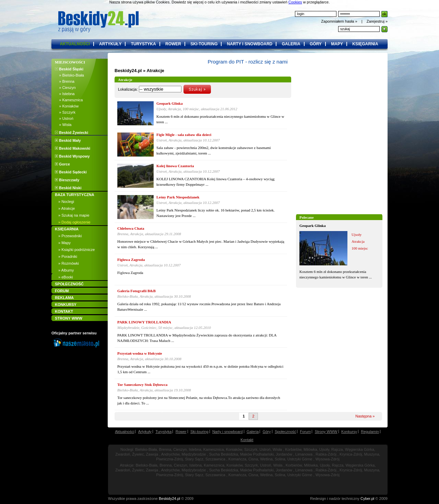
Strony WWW (326, 432)
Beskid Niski (68, 188)
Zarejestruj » (377, 21)
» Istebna (65, 94)
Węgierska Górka (360, 449)
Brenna (165, 449)
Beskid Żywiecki (72, 133)
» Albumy (66, 270)
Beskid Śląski (69, 69)
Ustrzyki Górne (300, 459)
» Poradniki (68, 256)
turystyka (144, 44)
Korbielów (293, 449)
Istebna (195, 449)
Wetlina (266, 459)
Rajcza (337, 449)
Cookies (295, 2)
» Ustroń (64, 118)
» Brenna (65, 81)
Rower (181, 432)
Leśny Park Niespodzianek (178, 197)
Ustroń (265, 449)
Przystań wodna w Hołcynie (140, 353)
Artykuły (145, 432)
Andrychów (170, 454)
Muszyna (372, 454)
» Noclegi (66, 202)
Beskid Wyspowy (72, 156)
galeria (291, 44)
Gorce (62, 164)
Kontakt (247, 440)
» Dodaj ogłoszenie (74, 222)
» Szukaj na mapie (74, 215)
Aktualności (124, 432)
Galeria (253, 432)
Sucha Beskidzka (224, 454)
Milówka (310, 449)
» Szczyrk (65, 112)
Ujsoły (324, 449)
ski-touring (204, 44)
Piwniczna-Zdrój (169, 459)
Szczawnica (215, 459)
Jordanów (284, 454)
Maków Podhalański (257, 454)
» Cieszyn (65, 88)
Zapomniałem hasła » (340, 21)
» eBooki (66, 277)
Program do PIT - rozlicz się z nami (247, 62)
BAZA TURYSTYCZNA (75, 195)
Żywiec (138, 454)
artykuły (110, 44)
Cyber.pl (367, 499)
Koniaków (234, 449)
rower (173, 44)
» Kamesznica (69, 100)
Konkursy (349, 432)
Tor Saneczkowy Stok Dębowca (142, 385)
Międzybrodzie (194, 454)
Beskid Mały (68, 140)
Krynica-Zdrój (351, 454)
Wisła (277, 449)
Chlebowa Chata (131, 228)
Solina (280, 459)
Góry (267, 432)
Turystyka (163, 432)
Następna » (365, 416)
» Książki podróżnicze (76, 250)
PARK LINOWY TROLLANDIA (144, 322)
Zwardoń (123, 454)
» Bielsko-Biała (69, 75)
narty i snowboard (250, 44)
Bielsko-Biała (146, 449)
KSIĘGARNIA (67, 229)
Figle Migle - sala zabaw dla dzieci (184, 135)
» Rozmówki (69, 263)
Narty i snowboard (228, 432)
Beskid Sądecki (71, 172)
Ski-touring (199, 432)
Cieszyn (180, 449)
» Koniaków (67, 106)
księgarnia (365, 44)
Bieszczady (67, 180)
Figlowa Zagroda (131, 260)
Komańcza (237, 459)
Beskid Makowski (73, 148)
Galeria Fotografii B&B (137, 291)
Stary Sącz (194, 459)
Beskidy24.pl (128, 71)
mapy (337, 44)
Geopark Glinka (313, 226)
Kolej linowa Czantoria (175, 166)
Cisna (253, 459)
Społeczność (285, 432)
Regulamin (370, 432)
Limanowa (304, 454)
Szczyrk (251, 449)
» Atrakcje (67, 208)
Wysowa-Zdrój (328, 459)
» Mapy (64, 243)
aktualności (75, 44)
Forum (306, 432)
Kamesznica (214, 449)
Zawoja (152, 454)
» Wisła (63, 125)
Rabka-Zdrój (326, 454)
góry (316, 44)
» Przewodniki (70, 236)
